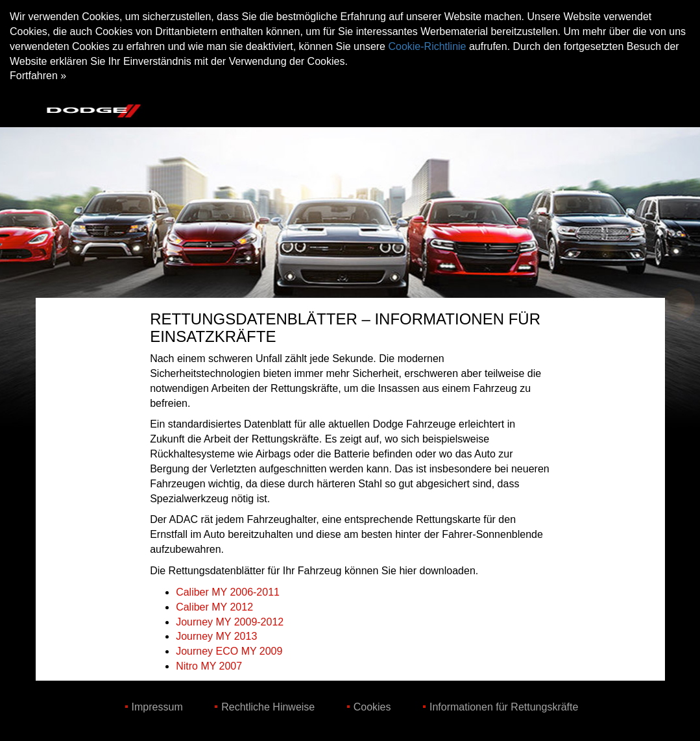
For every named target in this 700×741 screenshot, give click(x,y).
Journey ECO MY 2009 (229, 651)
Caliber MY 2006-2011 (228, 592)
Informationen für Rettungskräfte (504, 707)
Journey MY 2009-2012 (230, 622)
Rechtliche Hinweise (268, 707)
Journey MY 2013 (216, 636)
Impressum (157, 707)
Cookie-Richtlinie (427, 46)
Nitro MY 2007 (209, 666)
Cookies (372, 707)
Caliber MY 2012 (214, 607)
